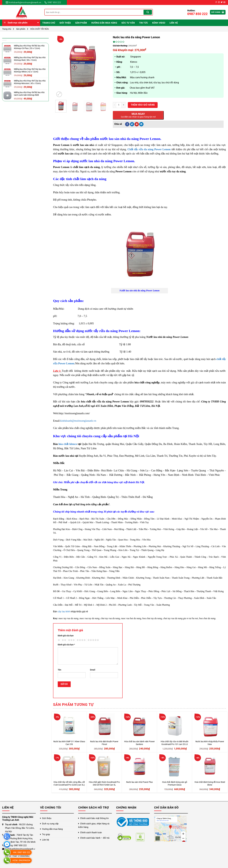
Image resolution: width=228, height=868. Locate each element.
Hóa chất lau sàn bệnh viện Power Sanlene (139, 743)
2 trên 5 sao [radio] (64, 640)
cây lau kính (64, 612)
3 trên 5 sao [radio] (71, 640)
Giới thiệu (65, 23)
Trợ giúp (46, 834)
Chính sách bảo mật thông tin (94, 818)
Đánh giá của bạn (66, 636)
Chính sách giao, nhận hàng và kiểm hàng (94, 825)
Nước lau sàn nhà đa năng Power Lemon (139, 291)
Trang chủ (49, 23)
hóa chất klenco (68, 444)
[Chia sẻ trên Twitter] (132, 124)
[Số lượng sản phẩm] (119, 105)
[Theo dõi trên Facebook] (216, 2)
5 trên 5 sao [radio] (93, 640)
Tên (59, 670)
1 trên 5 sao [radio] (59, 640)
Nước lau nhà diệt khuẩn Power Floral (104, 743)
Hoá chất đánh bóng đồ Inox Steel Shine (210, 783)
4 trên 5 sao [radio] (81, 640)
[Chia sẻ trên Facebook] (127, 124)
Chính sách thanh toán (91, 833)
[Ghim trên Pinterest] (137, 124)
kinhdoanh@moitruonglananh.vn (78, 421)
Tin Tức (144, 23)
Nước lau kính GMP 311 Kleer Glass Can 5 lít (69, 743)
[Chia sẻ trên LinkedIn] (141, 124)
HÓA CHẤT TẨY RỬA (39, 29)
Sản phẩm (81, 23)
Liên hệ (174, 23)
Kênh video (159, 23)
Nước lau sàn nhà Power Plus (139, 782)
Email (93, 670)
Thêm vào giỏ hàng (143, 105)
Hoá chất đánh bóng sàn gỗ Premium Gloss (175, 783)
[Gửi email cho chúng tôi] (224, 2)
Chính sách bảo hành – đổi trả (95, 838)
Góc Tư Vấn (128, 23)
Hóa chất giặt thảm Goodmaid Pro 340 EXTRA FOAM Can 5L (104, 783)
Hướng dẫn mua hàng (104, 23)
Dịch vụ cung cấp (50, 824)
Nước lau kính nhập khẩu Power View (210, 743)
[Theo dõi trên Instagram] (219, 2)
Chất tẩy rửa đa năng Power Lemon (149, 149)
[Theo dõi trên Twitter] (222, 2)
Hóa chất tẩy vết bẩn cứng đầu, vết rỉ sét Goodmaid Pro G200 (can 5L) (69, 783)
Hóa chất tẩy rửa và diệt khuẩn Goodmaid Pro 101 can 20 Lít (175, 743)
